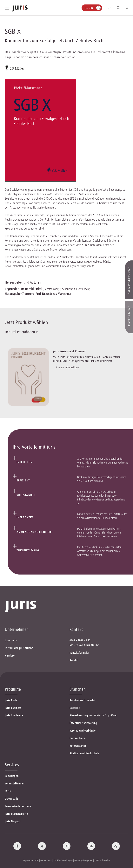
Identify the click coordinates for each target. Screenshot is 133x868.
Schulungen (12, 776)
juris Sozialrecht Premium (70, 351)
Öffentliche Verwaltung (83, 723)
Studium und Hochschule (84, 753)
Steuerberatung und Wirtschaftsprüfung (93, 715)
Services (12, 765)
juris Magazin (13, 821)
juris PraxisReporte (16, 814)
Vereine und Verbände (83, 731)
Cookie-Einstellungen (63, 860)
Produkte (13, 689)
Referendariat (78, 746)
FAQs (8, 791)
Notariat (75, 708)
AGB (37, 860)
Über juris (11, 640)
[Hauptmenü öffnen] (7, 8)
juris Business (13, 708)
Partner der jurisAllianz (19, 648)
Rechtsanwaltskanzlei (82, 700)
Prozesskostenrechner (18, 806)
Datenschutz (46, 860)
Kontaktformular (80, 653)
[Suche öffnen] (110, 8)
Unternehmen (77, 738)
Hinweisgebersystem (83, 860)
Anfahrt (74, 660)
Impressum (28, 860)
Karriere (10, 656)
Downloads (12, 799)
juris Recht (11, 700)
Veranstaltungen (15, 783)
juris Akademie (14, 715)
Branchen (78, 689)
